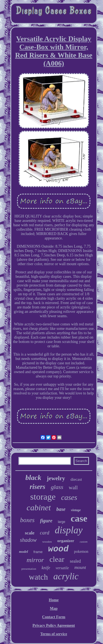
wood (58, 549)
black (34, 478)
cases (69, 497)
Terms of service (54, 634)
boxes (27, 520)
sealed (75, 561)
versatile (62, 568)
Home (54, 600)
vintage (76, 510)
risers (37, 487)
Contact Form (54, 617)
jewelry (56, 478)
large (62, 522)
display (69, 530)
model (23, 552)
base (61, 509)
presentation (29, 569)
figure (46, 521)
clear (57, 559)
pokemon (81, 552)
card (44, 533)
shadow (28, 540)
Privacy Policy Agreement (54, 626)
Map (54, 609)
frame (38, 552)
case (79, 518)
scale (30, 533)
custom (83, 542)
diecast (76, 479)
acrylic (66, 576)
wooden (47, 542)
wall (73, 487)
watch (38, 577)
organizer (66, 541)
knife (46, 568)
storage (43, 497)
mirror (35, 560)
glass (57, 487)
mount (80, 567)
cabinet (39, 507)
